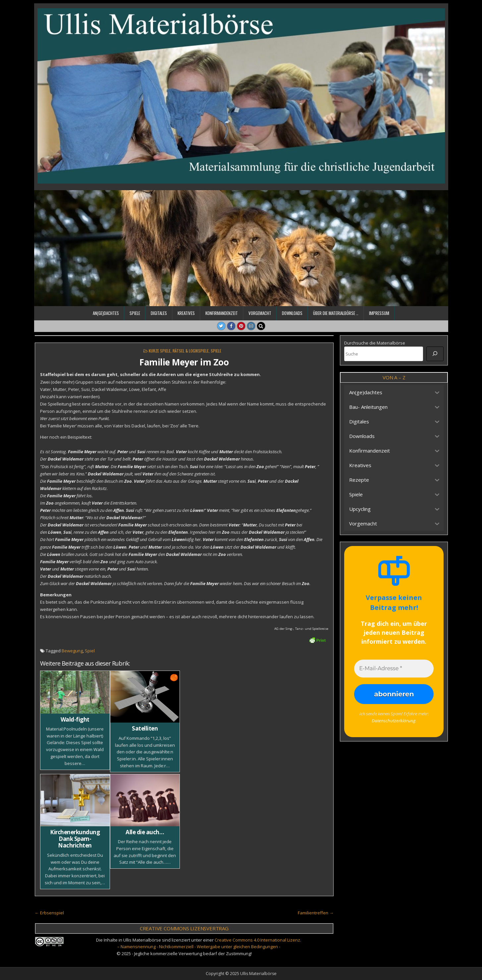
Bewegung (72, 651)
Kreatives (186, 313)
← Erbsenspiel (49, 913)
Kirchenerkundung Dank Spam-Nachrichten (75, 839)
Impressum (379, 313)
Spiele (135, 313)
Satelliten (145, 728)
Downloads (292, 313)
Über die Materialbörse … (336, 313)
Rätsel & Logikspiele (191, 351)
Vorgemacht (260, 313)
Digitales (159, 313)
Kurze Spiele (160, 351)
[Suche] (435, 354)
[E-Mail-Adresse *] (394, 669)
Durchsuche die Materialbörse (375, 343)
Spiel (90, 651)
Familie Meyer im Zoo (184, 362)
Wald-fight (75, 719)
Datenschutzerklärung (394, 720)
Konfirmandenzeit (222, 313)
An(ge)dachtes (106, 313)
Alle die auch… (145, 832)
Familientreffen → (316, 913)
